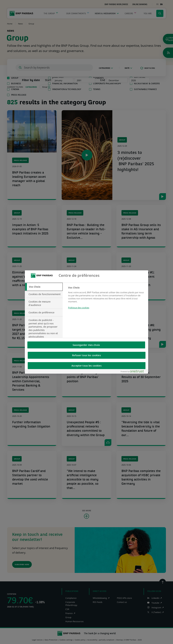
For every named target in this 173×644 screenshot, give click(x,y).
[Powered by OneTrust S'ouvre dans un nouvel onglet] (134, 372)
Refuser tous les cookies (86, 355)
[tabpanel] (107, 300)
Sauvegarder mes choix (86, 345)
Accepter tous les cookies (86, 366)
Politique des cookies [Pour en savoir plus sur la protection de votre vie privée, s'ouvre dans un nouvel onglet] (79, 308)
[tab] (44, 287)
